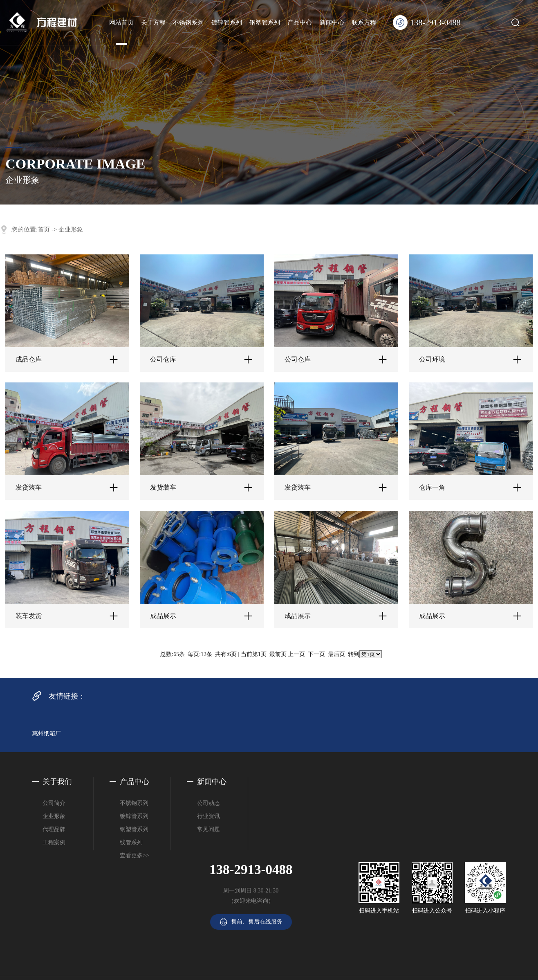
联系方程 (364, 22)
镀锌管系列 (227, 22)
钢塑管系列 (265, 22)
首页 (44, 229)
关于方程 (153, 22)
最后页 (336, 654)
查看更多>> (134, 855)
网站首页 (121, 22)
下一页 (316, 654)
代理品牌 (54, 829)
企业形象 (71, 229)
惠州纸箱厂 (47, 734)
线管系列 (131, 842)
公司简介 (54, 803)
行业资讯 (208, 816)
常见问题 (208, 829)
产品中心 (300, 22)
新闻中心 (332, 22)
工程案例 (54, 842)
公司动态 (208, 803)
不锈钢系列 (188, 22)
